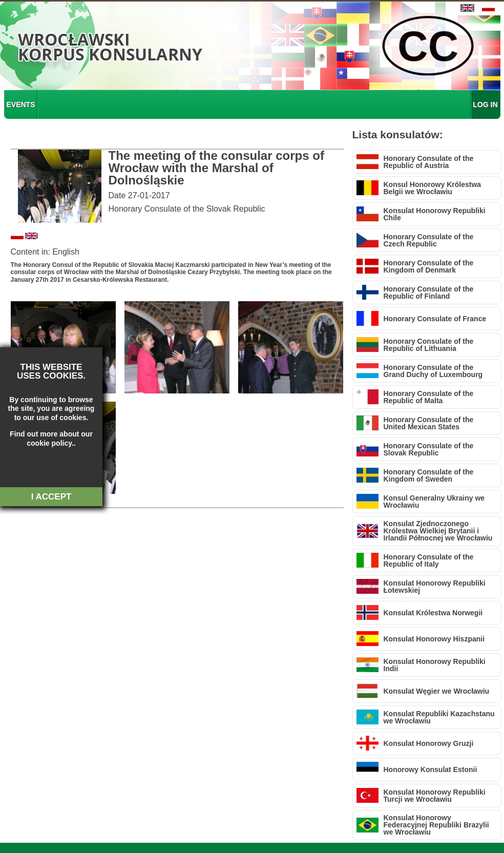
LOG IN (485, 105)
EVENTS (21, 105)
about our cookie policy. (45, 439)
